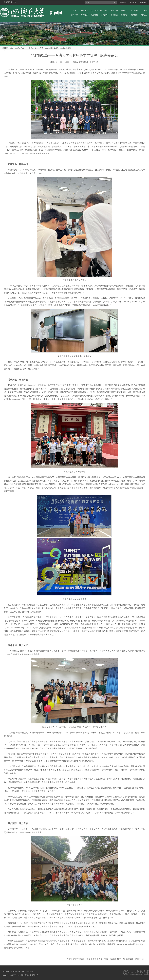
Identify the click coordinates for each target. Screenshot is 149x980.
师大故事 (104, 15)
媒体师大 (124, 11)
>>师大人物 (20, 48)
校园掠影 (124, 15)
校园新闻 (84, 11)
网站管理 (29, 972)
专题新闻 (114, 11)
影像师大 (114, 15)
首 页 (74, 11)
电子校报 (94, 15)
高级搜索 (123, 3)
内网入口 (144, 15)
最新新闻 (143, 3)
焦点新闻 (94, 11)
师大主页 (133, 3)
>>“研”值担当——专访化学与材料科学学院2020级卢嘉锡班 (48, 48)
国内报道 (134, 15)
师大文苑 (84, 15)
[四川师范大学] (8, 48)
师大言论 (134, 11)
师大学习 (144, 11)
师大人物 (74, 15)
